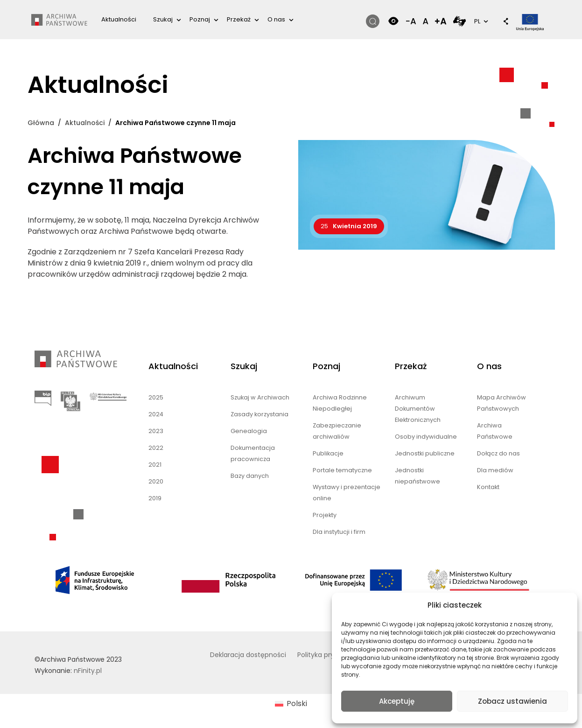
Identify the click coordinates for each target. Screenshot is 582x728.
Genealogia (249, 431)
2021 (155, 465)
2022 (156, 448)
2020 (156, 481)
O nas (276, 19)
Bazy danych (250, 476)
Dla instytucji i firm (339, 532)
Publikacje (328, 453)
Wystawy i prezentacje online (347, 493)
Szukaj (163, 19)
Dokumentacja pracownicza (253, 453)
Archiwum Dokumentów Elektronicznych (418, 409)
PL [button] (480, 21)
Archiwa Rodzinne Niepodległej (340, 403)
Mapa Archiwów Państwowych (501, 403)
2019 (155, 498)
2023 (156, 431)
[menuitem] (291, 704)
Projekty (325, 515)
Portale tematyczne (342, 470)
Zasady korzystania (259, 414)
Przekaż (239, 19)
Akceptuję (397, 701)
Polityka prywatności (330, 655)
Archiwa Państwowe (495, 431)
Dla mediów (495, 470)
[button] (501, 22)
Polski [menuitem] (297, 703)
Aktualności (119, 19)
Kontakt (488, 487)
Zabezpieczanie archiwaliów (337, 431)
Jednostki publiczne (425, 453)
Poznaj (200, 19)
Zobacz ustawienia (512, 701)
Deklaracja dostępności (248, 655)
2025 (156, 397)
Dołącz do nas (498, 453)
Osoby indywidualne (426, 437)
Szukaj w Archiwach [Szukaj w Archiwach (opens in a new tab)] (260, 397)
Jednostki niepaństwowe (417, 476)
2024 (156, 414)
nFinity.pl (88, 671)
